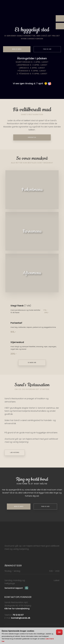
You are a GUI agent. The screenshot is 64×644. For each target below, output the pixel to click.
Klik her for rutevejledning (17, 609)
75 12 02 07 (18, 615)
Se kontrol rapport (14, 588)
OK (59, 632)
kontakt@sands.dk (21, 618)
